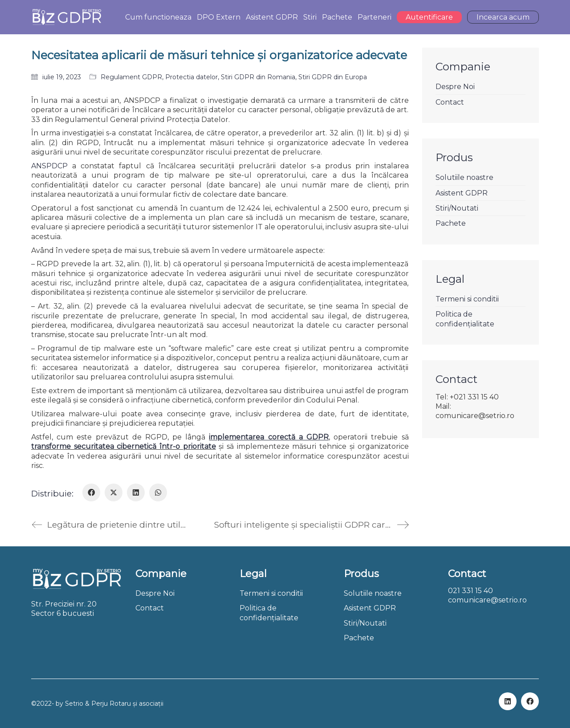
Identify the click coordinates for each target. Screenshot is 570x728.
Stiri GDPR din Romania (258, 77)
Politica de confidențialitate (465, 319)
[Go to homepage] (67, 17)
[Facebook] (91, 492)
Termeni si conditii (467, 299)
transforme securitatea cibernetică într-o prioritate (124, 446)
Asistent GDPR (462, 193)
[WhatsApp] (158, 492)
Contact (450, 102)
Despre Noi (455, 87)
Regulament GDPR (131, 77)
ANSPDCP (49, 166)
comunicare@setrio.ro (487, 600)
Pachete (451, 223)
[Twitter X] (114, 492)
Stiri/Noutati (457, 208)
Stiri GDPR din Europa (333, 77)
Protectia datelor (191, 77)
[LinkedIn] (136, 492)
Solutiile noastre (464, 177)
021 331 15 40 (470, 591)
